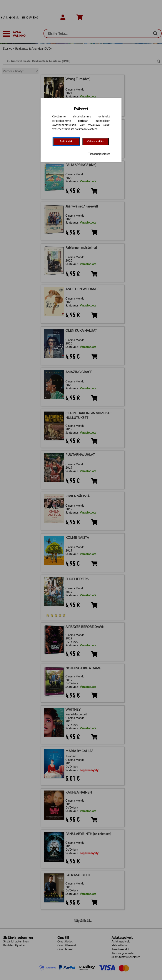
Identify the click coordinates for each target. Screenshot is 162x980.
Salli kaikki (66, 141)
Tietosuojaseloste (99, 154)
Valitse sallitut (96, 141)
